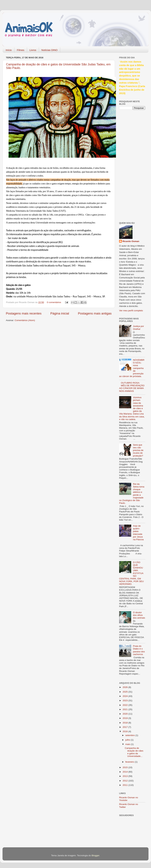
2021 (125, 709)
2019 (125, 718)
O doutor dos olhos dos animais (139, 615)
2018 (125, 723)
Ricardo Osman (131, 241)
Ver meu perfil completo (131, 311)
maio (128, 744)
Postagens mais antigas (95, 313)
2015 (125, 767)
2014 (125, 772)
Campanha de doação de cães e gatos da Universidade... (134, 752)
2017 (125, 727)
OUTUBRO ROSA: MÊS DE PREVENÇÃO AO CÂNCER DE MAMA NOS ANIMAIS (132, 387)
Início (9, 50)
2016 (125, 731)
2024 (125, 696)
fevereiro (130, 762)
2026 (125, 687)
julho (128, 740)
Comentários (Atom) (25, 320)
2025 (125, 692)
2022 (125, 705)
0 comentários (54, 302)
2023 (125, 701)
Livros (33, 50)
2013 (125, 776)
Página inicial (60, 313)
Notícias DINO (49, 50)
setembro (130, 735)
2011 (125, 785)
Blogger (95, 855)
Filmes (21, 50)
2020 (125, 714)
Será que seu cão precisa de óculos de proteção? (138, 450)
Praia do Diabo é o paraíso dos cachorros (139, 650)
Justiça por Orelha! (138, 328)
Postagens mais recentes (24, 313)
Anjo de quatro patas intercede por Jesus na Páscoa (138, 533)
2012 (125, 781)
